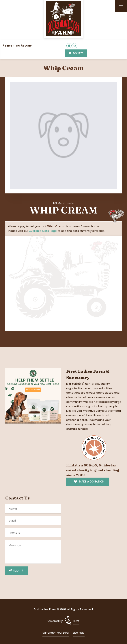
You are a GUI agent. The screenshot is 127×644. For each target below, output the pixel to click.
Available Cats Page (43, 231)
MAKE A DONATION (89, 481)
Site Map (79, 632)
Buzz (76, 621)
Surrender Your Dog (56, 632)
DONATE (75, 53)
